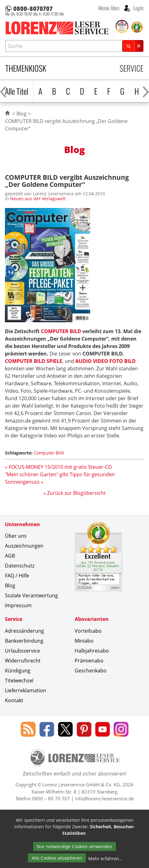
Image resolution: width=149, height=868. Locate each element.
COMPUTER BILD (61, 331)
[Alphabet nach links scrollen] (3, 91)
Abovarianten (92, 619)
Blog (22, 114)
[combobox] (64, 46)
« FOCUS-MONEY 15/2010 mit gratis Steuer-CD (58, 467)
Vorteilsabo (88, 631)
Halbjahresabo (92, 651)
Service (131, 68)
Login (138, 8)
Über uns (16, 536)
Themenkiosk (26, 68)
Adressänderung (24, 631)
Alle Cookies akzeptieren (57, 858)
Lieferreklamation (26, 690)
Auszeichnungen (24, 546)
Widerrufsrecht (23, 661)
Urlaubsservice (22, 651)
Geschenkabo (91, 671)
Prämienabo (89, 661)
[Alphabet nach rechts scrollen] (146, 91)
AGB (10, 556)
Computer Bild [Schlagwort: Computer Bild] (49, 453)
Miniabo (84, 641)
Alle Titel (17, 91)
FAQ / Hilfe (17, 576)
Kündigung (18, 671)
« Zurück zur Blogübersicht (74, 493)
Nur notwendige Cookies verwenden (74, 846)
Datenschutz (20, 566)
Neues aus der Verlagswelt (38, 199)
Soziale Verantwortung (31, 595)
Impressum (18, 605)
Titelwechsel (19, 680)
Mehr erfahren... (105, 859)
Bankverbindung (24, 641)
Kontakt (14, 700)
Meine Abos (109, 8)
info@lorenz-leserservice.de (104, 798)
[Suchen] (133, 46)
